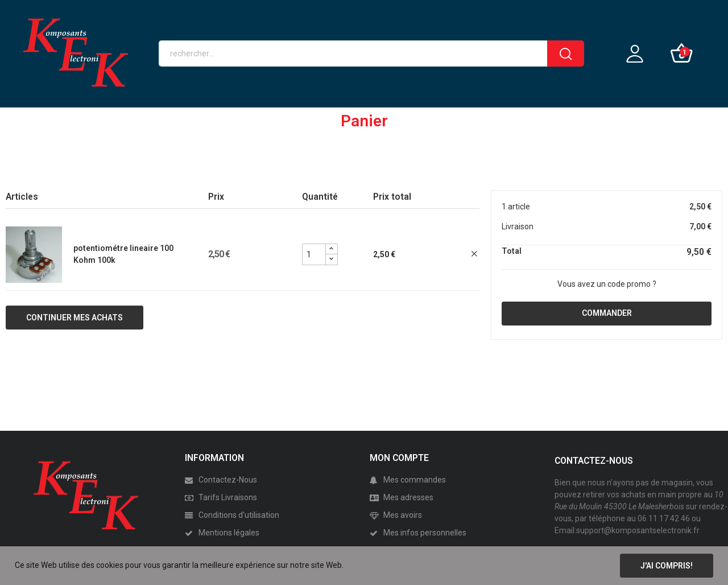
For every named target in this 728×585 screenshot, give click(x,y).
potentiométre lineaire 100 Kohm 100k (123, 254)
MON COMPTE (399, 458)
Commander (607, 313)
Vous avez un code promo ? (607, 284)
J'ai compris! (667, 566)
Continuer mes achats (75, 318)
